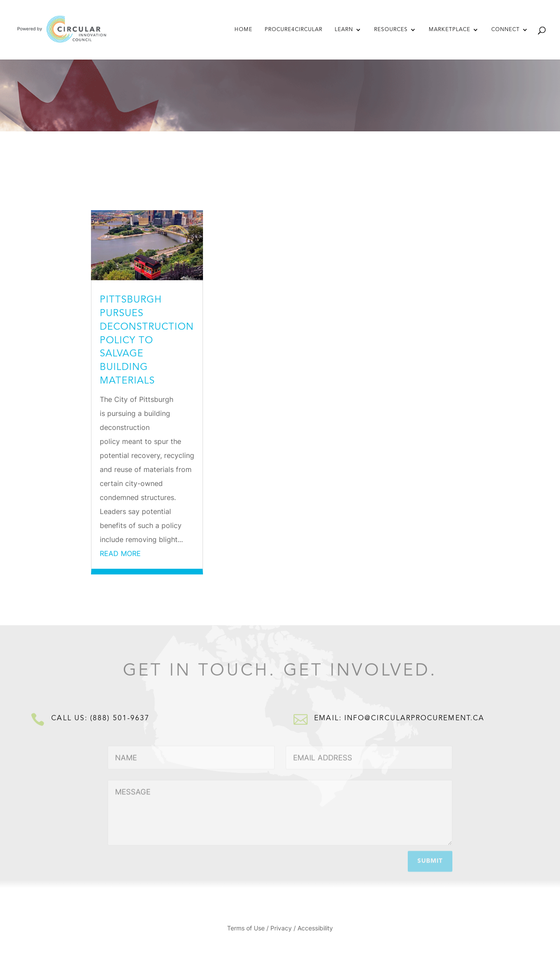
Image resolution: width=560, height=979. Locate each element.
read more (120, 553)
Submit (430, 860)
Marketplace (450, 30)
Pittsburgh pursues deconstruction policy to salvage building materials (147, 340)
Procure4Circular (294, 30)
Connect (506, 30)
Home (243, 30)
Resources (391, 30)
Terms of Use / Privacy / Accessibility (280, 928)
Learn (344, 30)
